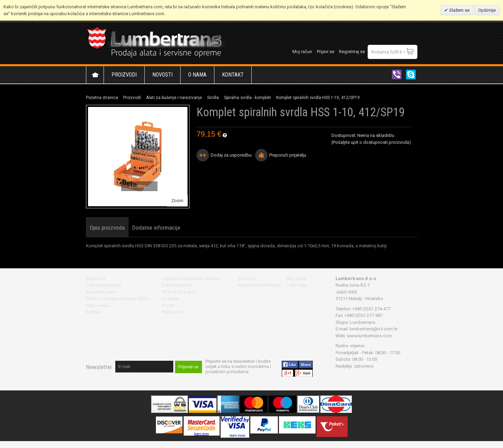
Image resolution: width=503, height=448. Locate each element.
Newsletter (99, 367)
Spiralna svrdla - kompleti (248, 98)
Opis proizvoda (107, 228)
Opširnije (487, 10)
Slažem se (459, 10)
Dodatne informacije (156, 228)
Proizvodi (132, 98)
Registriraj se (352, 52)
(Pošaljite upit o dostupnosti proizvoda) (371, 142)
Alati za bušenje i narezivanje (174, 98)
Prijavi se (326, 52)
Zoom (177, 201)
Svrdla (213, 98)
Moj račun (302, 52)
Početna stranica (102, 98)
